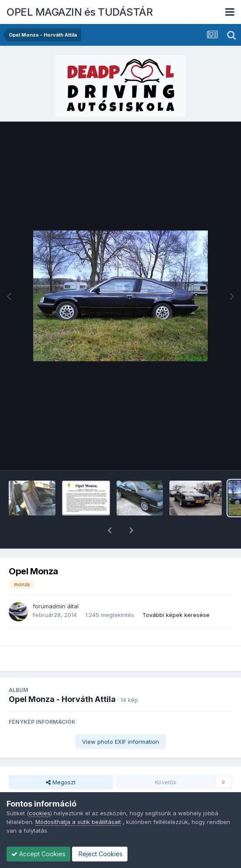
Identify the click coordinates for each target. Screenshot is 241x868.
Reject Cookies (100, 854)
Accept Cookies (38, 854)
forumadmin (49, 583)
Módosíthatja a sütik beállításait (78, 822)
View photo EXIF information (120, 719)
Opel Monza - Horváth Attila (62, 676)
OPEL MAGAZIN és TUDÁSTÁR (79, 12)
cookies (40, 813)
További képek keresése (176, 592)
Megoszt (61, 759)
